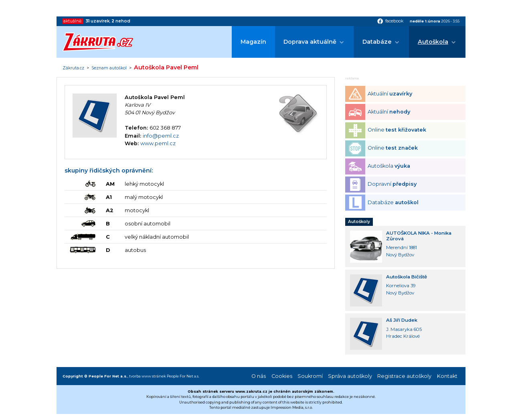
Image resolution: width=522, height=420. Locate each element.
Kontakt (447, 376)
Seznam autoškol (109, 68)
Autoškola (433, 42)
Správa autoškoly (350, 376)
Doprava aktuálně (310, 42)
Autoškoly (359, 222)
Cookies (282, 376)
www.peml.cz (158, 143)
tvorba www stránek (148, 376)
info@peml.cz (161, 136)
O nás (259, 376)
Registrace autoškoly (404, 376)
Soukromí (310, 376)
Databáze (377, 42)
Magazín (253, 42)
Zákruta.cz (73, 68)
